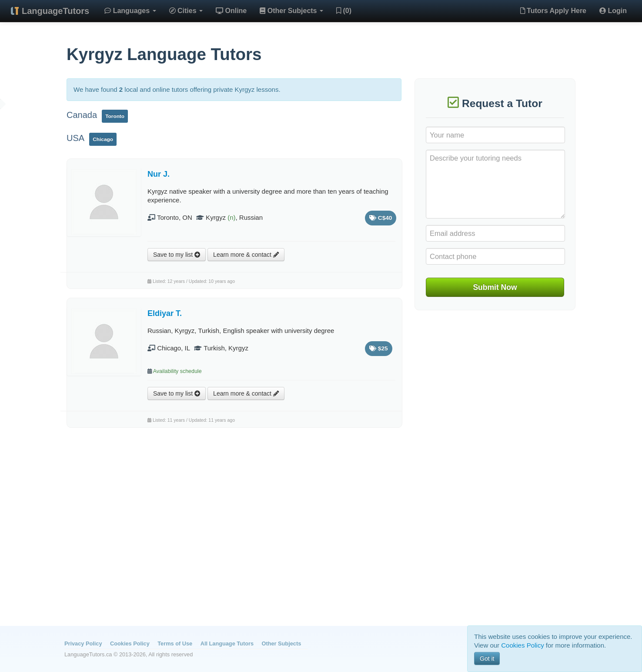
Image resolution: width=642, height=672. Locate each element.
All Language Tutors (227, 643)
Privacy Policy (83, 643)
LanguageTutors (55, 11)
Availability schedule (177, 371)
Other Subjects (291, 11)
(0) (344, 11)
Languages (130, 11)
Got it (487, 659)
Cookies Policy (130, 643)
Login (613, 11)
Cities (186, 11)
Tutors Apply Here (553, 11)
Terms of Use (175, 643)
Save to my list (177, 255)
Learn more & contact (246, 255)
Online (231, 11)
